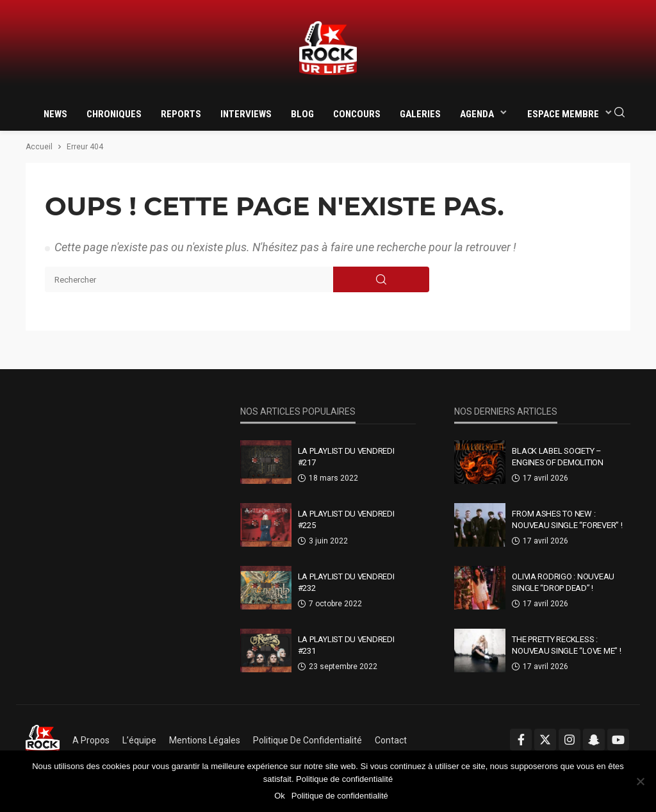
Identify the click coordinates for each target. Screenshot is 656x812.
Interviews (246, 114)
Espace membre (563, 114)
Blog (302, 114)
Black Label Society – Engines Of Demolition (558, 457)
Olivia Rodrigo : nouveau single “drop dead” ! (563, 582)
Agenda (477, 114)
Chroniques (114, 114)
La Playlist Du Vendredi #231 (346, 645)
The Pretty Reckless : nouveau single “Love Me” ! (566, 645)
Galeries (420, 114)
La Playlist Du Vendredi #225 (346, 519)
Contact (391, 740)
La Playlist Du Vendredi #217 (346, 457)
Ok (280, 796)
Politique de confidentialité (307, 740)
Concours (357, 114)
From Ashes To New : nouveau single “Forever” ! (567, 519)
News (55, 114)
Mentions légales (205, 740)
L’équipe (139, 740)
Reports (181, 114)
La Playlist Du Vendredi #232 (346, 582)
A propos (91, 740)
